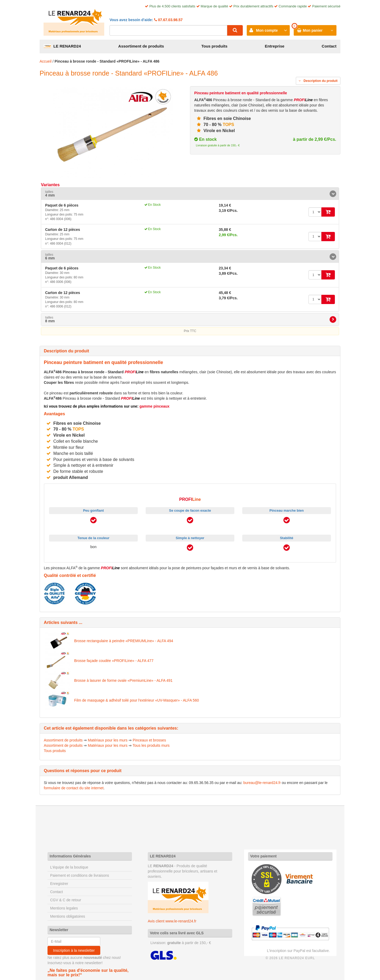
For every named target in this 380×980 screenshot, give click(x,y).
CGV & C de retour (66, 900)
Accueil (46, 61)
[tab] (190, 194)
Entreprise (274, 46)
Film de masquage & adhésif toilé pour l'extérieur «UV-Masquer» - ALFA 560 (137, 700)
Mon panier (313, 30)
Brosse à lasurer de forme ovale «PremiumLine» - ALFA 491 (123, 680)
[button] (190, 194)
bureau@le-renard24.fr (262, 783)
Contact (329, 46)
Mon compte (267, 30)
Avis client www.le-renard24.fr (172, 921)
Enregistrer (59, 884)
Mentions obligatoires (68, 916)
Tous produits (214, 46)
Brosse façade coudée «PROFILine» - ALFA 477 (114, 661)
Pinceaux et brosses (149, 740)
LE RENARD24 (62, 46)
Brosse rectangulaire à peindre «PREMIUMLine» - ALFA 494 (124, 641)
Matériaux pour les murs (108, 740)
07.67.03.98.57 (170, 20)
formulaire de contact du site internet (74, 788)
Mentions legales (64, 908)
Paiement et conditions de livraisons (80, 875)
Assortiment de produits (141, 46)
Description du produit (318, 81)
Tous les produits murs (151, 745)
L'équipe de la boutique (69, 867)
